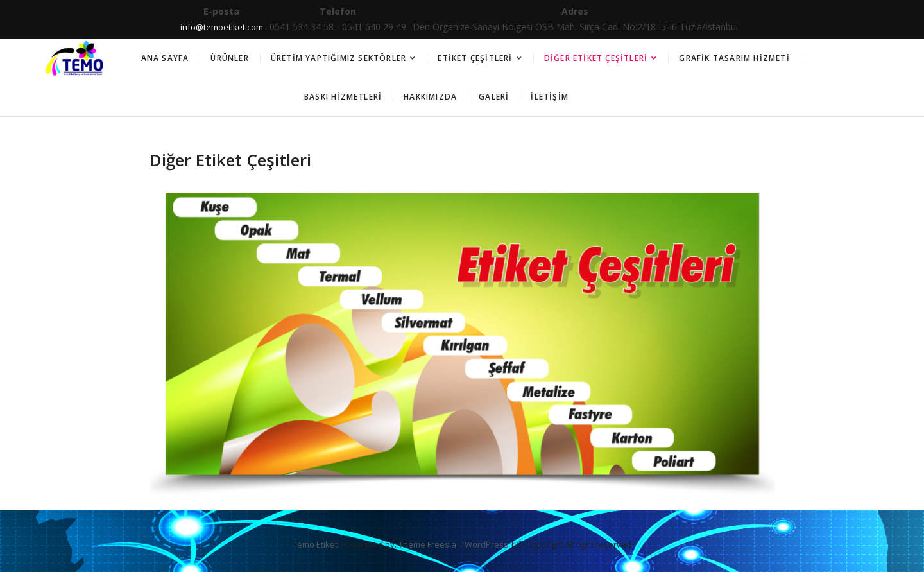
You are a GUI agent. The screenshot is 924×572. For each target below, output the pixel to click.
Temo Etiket (315, 544)
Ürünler (229, 58)
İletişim (550, 97)
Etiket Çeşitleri (475, 58)
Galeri (494, 97)
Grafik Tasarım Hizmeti (734, 58)
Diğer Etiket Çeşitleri (596, 58)
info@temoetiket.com (222, 27)
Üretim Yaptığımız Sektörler (338, 58)
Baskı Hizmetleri (343, 97)
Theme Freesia (427, 544)
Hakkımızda (430, 97)
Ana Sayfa (165, 58)
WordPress (486, 544)
